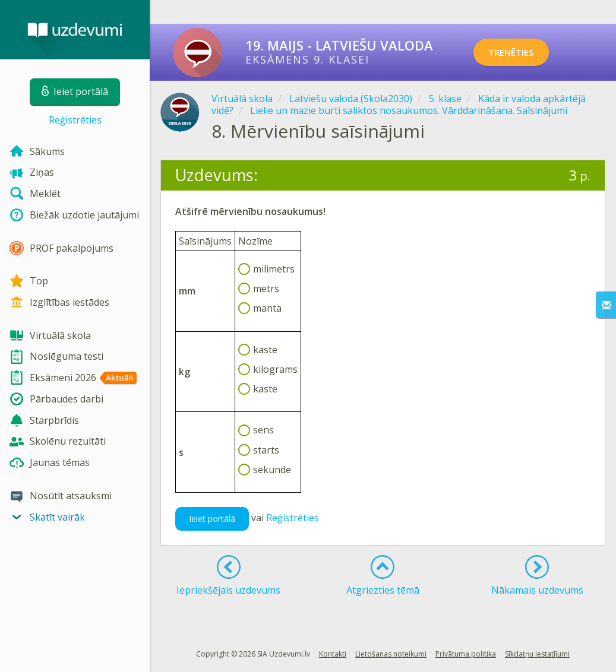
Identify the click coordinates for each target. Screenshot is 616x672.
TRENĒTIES (521, 52)
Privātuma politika (466, 654)
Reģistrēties (75, 120)
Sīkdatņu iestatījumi (537, 654)
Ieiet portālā (212, 519)
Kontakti (333, 654)
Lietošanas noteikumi (391, 654)
